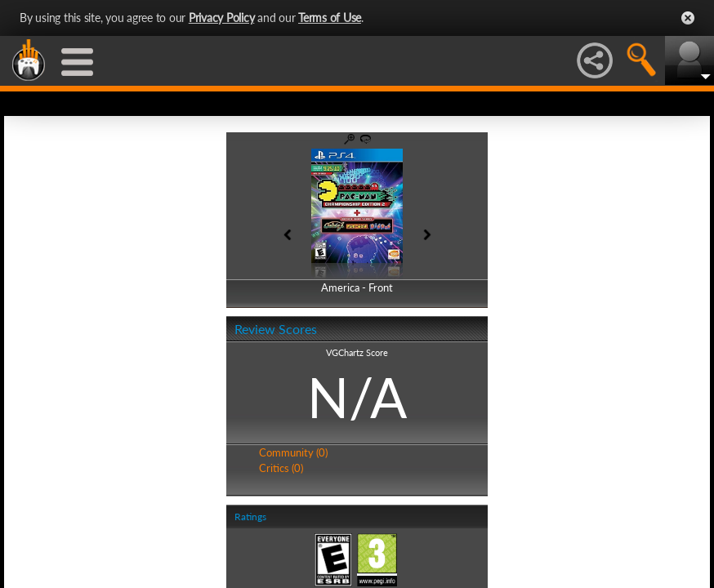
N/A (357, 397)
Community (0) (293, 452)
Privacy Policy (222, 18)
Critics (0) (281, 468)
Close (688, 18)
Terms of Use (330, 18)
